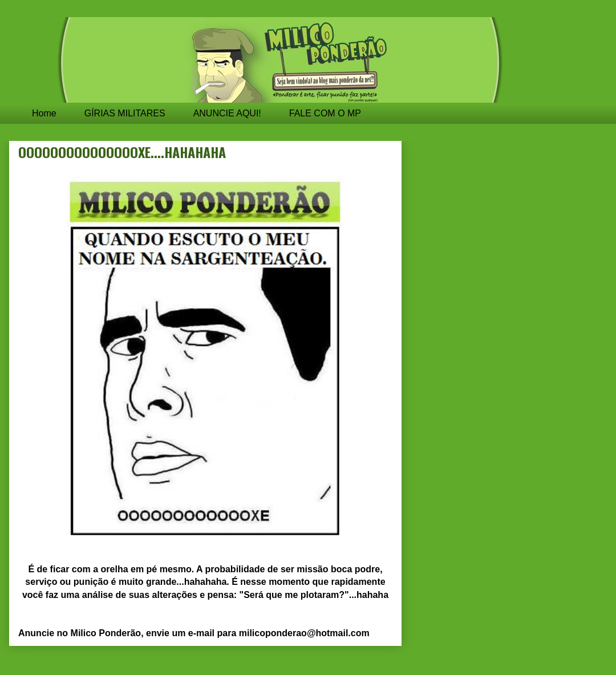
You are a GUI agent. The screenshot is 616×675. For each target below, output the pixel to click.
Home (44, 113)
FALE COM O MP (325, 113)
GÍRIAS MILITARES (125, 113)
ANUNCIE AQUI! (227, 113)
